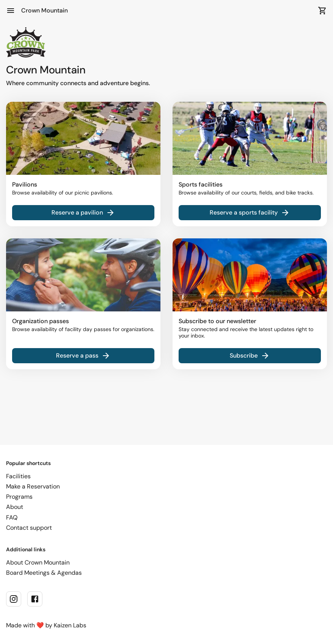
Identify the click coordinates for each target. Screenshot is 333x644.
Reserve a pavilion (83, 213)
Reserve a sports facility (250, 213)
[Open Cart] (322, 11)
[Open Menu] (11, 11)
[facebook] (35, 599)
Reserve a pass (83, 356)
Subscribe (250, 356)
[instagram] (14, 599)
